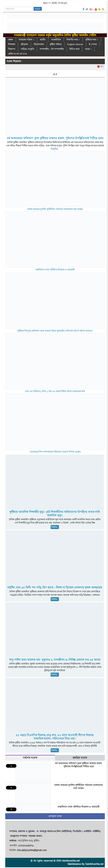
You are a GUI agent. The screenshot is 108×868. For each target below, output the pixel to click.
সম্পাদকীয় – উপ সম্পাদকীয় (52, 49)
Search (38, 9)
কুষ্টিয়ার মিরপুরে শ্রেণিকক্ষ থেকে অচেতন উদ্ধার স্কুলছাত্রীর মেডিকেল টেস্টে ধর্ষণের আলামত (55, 331)
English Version (75, 44)
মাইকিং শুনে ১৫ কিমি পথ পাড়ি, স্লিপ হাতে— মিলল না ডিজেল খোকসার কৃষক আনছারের (55, 588)
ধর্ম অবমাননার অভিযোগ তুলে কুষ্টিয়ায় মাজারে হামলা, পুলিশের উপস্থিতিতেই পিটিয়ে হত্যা (55, 138)
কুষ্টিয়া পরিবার (56, 44)
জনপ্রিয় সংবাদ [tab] (80, 758)
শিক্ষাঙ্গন (12, 44)
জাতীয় (43, 40)
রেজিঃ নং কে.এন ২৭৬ (17, 54)
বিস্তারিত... (55, 149)
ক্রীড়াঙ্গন (24, 44)
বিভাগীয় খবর (73, 40)
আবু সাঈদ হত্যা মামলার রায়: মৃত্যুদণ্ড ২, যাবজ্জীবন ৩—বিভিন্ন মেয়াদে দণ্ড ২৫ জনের (55, 660)
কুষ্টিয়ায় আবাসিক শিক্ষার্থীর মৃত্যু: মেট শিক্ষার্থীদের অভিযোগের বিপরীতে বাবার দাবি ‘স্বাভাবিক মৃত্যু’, (55, 514)
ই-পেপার (93, 44)
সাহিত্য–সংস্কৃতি (27, 49)
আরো (88, 49)
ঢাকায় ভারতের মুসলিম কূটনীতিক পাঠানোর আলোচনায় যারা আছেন (55, 209)
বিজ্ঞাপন (12, 49)
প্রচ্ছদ (11, 40)
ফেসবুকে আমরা (55, 816)
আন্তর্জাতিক (56, 40)
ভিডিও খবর (74, 49)
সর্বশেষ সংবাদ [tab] (30, 758)
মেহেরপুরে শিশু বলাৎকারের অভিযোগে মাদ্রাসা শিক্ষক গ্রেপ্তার (55, 452)
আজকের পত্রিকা (26, 40)
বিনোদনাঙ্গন (39, 44)
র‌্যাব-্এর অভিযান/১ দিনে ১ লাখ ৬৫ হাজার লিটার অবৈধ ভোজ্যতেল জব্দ (55, 391)
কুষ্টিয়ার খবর (92, 40)
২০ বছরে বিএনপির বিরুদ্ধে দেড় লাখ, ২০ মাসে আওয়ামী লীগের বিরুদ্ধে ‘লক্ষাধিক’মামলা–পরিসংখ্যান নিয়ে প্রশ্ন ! (55, 737)
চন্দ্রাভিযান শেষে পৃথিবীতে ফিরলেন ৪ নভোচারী (55, 270)
